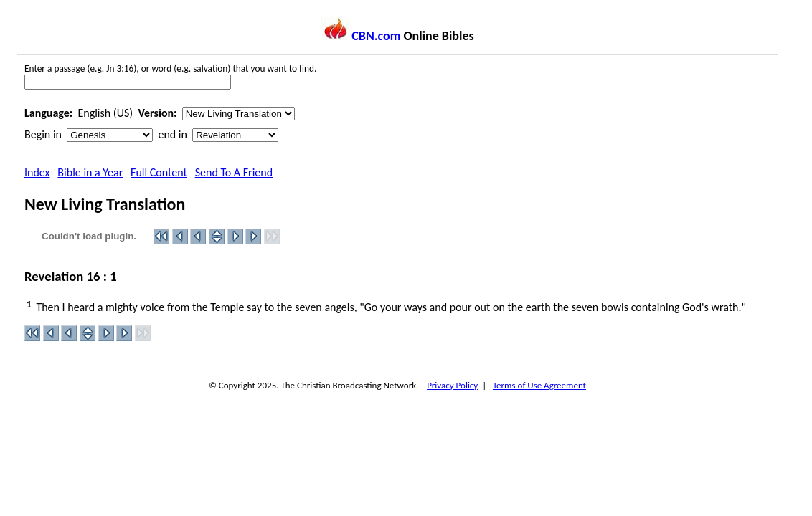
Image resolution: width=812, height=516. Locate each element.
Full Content (159, 172)
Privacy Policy (452, 385)
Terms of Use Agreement (539, 385)
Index (37, 172)
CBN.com (360, 36)
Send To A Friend (234, 172)
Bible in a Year (90, 172)
